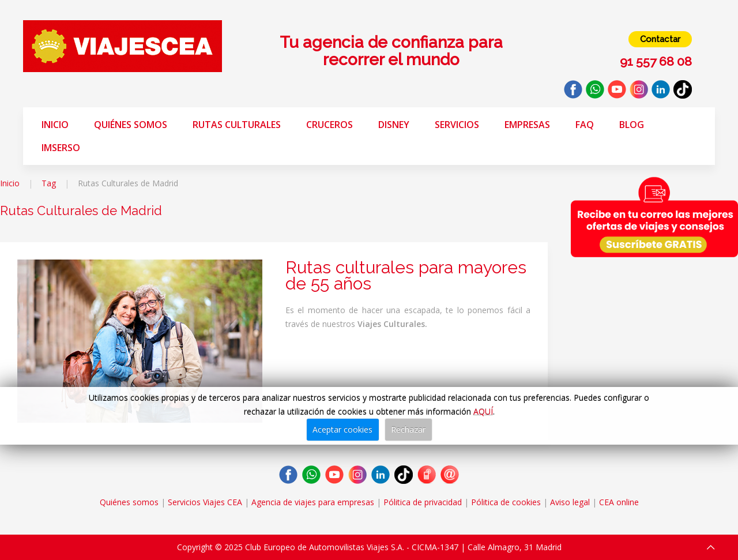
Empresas (527, 125)
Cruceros (330, 125)
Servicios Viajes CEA (205, 502)
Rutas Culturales (237, 125)
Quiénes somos (131, 125)
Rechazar (408, 429)
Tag (49, 183)
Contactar (660, 39)
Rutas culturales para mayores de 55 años (406, 275)
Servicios (457, 125)
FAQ (585, 125)
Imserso (61, 148)
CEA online (619, 502)
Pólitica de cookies (506, 502)
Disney (394, 125)
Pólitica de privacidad (423, 502)
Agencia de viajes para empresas (313, 502)
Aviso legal (570, 502)
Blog (632, 125)
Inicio (55, 125)
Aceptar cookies (342, 429)
